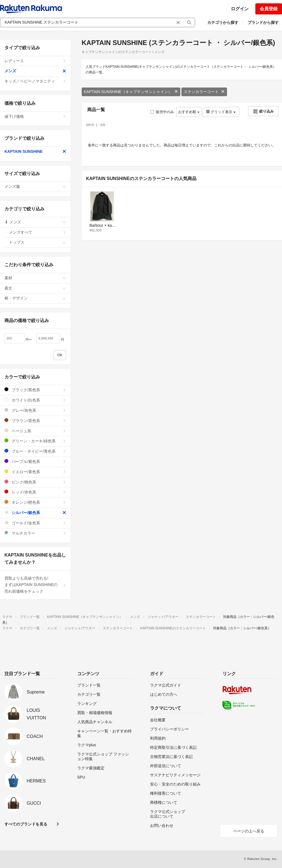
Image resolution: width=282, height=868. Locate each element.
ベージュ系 (35, 431)
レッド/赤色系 (35, 492)
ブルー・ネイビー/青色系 (35, 451)
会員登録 (269, 9)
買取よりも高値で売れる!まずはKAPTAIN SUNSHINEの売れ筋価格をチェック (35, 585)
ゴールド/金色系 (35, 523)
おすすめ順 (189, 112)
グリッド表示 (221, 112)
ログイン (240, 9)
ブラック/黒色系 (35, 390)
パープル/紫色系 (35, 461)
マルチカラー (35, 533)
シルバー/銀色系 (35, 512)
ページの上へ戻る (249, 831)
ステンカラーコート (204, 92)
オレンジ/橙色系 (35, 502)
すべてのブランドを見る (26, 824)
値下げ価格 (35, 116)
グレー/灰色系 (35, 410)
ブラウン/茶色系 (35, 421)
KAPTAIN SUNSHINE (35, 151)
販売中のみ (162, 112)
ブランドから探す (263, 23)
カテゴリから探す (223, 23)
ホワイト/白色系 (35, 400)
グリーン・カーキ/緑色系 (35, 441)
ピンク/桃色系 (35, 482)
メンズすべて (38, 232)
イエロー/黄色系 (35, 472)
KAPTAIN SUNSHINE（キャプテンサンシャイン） (131, 92)
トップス (38, 242)
